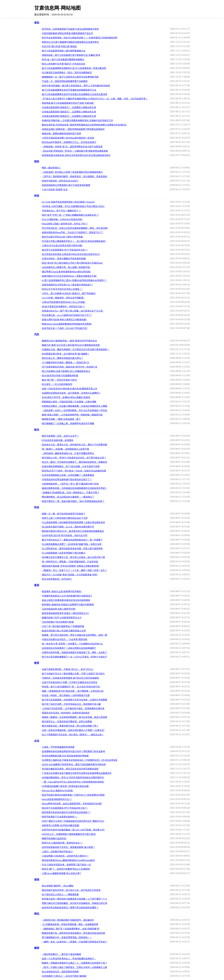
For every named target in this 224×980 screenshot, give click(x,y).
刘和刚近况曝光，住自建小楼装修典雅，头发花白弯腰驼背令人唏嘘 (75, 406)
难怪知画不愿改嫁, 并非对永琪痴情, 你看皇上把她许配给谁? (71, 566)
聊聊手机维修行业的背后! (54, 839)
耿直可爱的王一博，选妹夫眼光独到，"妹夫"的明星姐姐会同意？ (73, 501)
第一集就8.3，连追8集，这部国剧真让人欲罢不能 (66, 449)
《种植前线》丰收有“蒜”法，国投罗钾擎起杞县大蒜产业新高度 (72, 147)
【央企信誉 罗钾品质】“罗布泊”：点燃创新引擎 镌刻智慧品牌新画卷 (75, 151)
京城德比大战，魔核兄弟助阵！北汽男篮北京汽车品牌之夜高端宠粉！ (76, 349)
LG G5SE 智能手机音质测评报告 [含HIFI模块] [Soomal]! (68, 202)
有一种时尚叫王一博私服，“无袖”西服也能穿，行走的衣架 (70, 562)
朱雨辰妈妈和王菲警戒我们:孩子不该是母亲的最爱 (66, 185)
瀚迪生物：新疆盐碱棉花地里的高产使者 (61, 134)
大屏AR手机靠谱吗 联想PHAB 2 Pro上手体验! (64, 302)
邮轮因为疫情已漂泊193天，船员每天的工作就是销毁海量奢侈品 (73, 531)
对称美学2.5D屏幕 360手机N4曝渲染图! (61, 825)
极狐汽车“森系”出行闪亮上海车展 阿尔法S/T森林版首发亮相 (71, 345)
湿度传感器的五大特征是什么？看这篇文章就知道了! (67, 285)
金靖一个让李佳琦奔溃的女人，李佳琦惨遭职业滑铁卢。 (69, 959)
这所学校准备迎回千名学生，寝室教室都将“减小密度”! (68, 847)
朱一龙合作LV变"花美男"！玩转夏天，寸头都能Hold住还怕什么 (72, 644)
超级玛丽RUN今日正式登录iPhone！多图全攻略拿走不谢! (69, 276)
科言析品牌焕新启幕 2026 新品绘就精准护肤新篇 (65, 756)
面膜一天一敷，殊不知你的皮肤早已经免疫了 (64, 514)
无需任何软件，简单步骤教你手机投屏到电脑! (64, 259)
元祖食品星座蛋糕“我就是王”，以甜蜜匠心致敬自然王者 (69, 107)
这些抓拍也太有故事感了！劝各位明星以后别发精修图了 (69, 648)
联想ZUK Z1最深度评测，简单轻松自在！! (62, 843)
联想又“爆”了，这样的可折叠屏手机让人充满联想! (66, 869)
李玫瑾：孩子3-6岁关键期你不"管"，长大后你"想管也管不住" (71, 687)
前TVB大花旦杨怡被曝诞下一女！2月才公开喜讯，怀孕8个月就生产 (75, 657)
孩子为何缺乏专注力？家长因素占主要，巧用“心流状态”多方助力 (73, 674)
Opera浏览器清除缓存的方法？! (57, 799)
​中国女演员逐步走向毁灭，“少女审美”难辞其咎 (65, 639)
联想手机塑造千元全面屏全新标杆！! (60, 817)
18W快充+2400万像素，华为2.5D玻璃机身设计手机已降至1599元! (73, 206)
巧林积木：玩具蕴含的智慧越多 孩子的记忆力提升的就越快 (70, 678)
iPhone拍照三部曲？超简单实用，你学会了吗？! (65, 224)
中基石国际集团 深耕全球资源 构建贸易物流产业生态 (67, 33)
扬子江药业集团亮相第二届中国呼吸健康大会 (64, 51)
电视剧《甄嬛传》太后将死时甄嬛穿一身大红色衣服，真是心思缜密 (75, 717)
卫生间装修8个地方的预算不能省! (58, 622)
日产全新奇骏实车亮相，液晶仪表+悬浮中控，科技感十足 (70, 367)
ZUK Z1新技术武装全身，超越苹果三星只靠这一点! (67, 865)
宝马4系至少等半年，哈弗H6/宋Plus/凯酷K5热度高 (66, 397)
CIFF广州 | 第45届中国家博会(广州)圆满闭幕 (63, 626)
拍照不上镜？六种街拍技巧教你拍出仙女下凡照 (65, 518)
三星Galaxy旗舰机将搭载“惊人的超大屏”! (62, 873)
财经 (37, 161)
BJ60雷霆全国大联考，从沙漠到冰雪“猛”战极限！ (66, 354)
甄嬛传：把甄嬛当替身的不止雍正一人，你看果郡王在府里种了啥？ (75, 963)
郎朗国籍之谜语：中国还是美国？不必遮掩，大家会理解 (69, 402)
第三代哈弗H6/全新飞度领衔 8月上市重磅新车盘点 (66, 371)
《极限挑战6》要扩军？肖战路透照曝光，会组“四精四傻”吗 (71, 929)
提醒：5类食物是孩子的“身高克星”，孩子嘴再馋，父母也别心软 (73, 691)
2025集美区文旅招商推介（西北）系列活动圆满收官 (67, 73)
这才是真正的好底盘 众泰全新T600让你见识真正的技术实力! (71, 254)
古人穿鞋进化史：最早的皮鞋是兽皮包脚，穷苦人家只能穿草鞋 (72, 549)
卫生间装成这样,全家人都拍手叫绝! (59, 609)
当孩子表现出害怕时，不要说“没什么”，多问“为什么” (68, 669)
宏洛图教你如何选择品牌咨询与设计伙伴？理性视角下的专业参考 (73, 751)
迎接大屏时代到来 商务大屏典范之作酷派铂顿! (64, 320)
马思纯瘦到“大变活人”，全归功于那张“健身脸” (64, 976)
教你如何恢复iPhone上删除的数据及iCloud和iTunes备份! (69, 860)
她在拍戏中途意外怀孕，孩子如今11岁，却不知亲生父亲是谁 (71, 890)
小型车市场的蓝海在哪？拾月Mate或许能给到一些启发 (68, 138)
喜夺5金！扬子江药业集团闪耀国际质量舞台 (63, 59)
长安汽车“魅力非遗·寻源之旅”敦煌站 (59, 46)
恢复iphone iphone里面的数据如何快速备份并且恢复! (67, 324)
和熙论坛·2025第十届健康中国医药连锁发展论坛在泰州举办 (70, 42)
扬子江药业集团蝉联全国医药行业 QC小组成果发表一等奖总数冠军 (74, 68)
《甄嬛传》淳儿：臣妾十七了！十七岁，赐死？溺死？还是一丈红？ (75, 570)
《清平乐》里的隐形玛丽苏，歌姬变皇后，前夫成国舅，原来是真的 (75, 176)
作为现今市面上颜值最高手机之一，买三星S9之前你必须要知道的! (74, 241)
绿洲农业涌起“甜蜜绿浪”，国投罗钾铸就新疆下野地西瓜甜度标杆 (73, 129)
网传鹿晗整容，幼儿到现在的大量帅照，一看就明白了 (68, 497)
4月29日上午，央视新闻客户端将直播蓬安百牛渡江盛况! (69, 834)
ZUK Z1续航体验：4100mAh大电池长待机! (62, 219)
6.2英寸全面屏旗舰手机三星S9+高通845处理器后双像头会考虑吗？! (74, 280)
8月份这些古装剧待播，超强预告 (58, 440)
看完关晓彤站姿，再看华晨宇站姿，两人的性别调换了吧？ (70, 726)
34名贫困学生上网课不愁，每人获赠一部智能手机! (66, 267)
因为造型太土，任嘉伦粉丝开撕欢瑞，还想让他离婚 (67, 722)
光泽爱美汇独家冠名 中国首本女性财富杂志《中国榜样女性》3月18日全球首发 (80, 760)
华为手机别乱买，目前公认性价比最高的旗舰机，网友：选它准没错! (75, 228)
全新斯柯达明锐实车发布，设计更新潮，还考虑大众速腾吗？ (71, 393)
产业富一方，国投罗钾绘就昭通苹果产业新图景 (65, 81)
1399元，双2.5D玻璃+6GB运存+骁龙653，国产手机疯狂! (69, 293)
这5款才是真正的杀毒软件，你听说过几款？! (63, 307)
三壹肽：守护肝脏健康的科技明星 (58, 747)
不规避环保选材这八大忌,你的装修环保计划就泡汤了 (67, 596)
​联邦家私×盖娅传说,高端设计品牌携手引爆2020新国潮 (68, 605)
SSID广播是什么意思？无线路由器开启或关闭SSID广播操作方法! (73, 821)
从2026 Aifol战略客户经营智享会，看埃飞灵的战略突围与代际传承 (74, 764)
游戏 (37, 879)
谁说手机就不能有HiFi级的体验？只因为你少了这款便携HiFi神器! (73, 795)
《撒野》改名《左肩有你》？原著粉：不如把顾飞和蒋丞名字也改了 (75, 942)
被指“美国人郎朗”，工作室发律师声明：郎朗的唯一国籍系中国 (72, 415)
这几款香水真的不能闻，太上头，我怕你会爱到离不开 (68, 527)
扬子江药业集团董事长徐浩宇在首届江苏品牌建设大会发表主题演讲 (75, 94)
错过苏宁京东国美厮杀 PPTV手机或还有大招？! (65, 250)
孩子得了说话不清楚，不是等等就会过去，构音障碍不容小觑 (71, 704)
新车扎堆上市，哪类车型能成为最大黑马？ (63, 358)
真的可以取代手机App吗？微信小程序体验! (63, 237)
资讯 (37, 23)
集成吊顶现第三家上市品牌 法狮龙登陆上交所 (64, 631)
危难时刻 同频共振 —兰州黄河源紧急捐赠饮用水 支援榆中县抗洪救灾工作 (78, 120)
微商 (37, 948)
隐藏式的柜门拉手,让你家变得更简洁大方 (62, 618)
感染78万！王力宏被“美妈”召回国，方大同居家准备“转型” (70, 575)
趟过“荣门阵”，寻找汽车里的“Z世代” (60, 380)
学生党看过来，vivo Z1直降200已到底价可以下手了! (67, 315)
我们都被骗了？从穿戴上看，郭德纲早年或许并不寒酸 (68, 423)
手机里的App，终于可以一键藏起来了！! (62, 211)
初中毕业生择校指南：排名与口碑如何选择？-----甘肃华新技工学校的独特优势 (80, 38)
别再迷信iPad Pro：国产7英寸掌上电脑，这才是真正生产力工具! (73, 311)
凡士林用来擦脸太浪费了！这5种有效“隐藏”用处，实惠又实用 (72, 544)
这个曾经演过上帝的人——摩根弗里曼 (60, 895)
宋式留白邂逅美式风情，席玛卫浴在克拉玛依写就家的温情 (70, 769)
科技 (37, 196)
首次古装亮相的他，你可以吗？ (57, 579)
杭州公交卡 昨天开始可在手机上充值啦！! (62, 289)
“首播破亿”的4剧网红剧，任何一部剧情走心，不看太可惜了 (71, 493)
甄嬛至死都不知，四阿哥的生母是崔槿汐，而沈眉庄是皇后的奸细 (73, 933)
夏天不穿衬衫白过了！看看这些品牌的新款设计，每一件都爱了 (72, 540)
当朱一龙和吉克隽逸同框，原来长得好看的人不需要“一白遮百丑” (73, 730)
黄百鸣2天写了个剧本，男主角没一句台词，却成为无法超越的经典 (74, 471)
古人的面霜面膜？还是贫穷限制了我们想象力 (64, 553)
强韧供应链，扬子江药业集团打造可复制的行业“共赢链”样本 (71, 55)
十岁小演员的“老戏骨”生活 (55, 190)
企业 (37, 741)
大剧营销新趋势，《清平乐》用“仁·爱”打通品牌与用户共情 (70, 484)
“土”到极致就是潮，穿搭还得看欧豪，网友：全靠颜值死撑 (70, 924)
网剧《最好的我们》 (52, 168)
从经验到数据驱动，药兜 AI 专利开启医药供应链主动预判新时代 (73, 778)
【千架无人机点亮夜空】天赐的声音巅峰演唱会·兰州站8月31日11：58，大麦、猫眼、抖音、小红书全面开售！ (95, 99)
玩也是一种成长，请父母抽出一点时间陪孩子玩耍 (66, 695)
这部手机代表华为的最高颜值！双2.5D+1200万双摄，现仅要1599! (73, 830)
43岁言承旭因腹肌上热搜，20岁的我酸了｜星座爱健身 (68, 475)
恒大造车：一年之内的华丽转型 (57, 384)
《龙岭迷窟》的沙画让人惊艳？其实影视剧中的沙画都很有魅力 (72, 172)
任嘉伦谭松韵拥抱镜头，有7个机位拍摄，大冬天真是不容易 (71, 466)
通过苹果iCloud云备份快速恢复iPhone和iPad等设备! (66, 272)
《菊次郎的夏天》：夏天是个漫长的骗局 (61, 954)
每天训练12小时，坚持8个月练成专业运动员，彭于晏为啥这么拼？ (74, 458)
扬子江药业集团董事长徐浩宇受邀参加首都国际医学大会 (69, 90)
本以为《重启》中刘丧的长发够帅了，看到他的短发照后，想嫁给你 (75, 462)
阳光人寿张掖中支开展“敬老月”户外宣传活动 (63, 64)
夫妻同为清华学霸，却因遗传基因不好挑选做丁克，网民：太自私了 (75, 652)
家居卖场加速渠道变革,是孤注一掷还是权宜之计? (65, 613)
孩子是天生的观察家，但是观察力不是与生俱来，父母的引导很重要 (75, 700)
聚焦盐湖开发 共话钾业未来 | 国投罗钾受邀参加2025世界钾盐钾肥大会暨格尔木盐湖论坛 (84, 125)
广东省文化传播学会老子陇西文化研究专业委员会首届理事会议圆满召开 (77, 773)
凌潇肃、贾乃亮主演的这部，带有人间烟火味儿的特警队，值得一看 (75, 635)
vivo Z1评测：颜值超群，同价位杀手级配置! (63, 298)
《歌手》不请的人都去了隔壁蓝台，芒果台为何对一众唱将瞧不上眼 (75, 967)
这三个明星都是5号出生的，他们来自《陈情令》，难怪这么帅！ (73, 735)
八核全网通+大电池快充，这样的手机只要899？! (65, 856)
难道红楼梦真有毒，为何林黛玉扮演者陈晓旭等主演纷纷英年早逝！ (75, 488)
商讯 (37, 914)
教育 (37, 663)
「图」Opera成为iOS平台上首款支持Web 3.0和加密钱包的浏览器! (73, 782)
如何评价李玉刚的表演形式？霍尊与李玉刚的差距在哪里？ (70, 908)
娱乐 (37, 430)
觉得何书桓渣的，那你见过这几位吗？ (60, 181)
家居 (37, 585)
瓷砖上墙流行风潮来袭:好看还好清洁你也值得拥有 (66, 600)
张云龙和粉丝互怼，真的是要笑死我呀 (60, 972)
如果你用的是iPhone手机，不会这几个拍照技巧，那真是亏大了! (72, 232)
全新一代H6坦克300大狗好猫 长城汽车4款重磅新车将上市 (70, 389)
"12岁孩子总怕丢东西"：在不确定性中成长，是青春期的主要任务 (73, 708)
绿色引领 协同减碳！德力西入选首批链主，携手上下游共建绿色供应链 (76, 86)
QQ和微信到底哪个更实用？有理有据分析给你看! (66, 786)
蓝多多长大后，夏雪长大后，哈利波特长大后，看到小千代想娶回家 (75, 445)
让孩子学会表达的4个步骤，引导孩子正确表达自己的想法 (70, 682)
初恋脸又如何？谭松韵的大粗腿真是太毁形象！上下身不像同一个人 (75, 899)
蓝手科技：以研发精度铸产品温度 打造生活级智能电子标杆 (70, 29)
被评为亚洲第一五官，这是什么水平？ (60, 436)
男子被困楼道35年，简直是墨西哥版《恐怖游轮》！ (67, 937)
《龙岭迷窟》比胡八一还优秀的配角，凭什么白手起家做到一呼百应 (75, 410)
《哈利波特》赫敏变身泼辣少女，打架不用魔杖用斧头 (68, 453)
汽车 (37, 334)
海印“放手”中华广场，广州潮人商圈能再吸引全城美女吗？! (70, 215)
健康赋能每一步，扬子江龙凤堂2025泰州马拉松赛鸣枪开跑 (70, 77)
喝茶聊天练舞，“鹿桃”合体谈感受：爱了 (61, 419)
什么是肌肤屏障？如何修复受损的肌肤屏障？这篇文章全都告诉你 (73, 522)
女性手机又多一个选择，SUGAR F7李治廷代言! (65, 328)
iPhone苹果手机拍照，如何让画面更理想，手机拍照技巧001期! (72, 804)
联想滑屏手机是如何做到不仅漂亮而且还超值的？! (66, 812)
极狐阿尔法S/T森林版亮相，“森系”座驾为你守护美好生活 (69, 341)
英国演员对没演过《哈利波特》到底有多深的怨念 (66, 713)
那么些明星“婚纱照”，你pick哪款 (58, 886)
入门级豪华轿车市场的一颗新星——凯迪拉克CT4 (66, 363)
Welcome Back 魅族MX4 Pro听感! (57, 791)
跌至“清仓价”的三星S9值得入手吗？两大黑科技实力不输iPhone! (72, 263)
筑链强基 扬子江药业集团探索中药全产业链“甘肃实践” (68, 103)
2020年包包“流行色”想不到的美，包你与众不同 (65, 535)
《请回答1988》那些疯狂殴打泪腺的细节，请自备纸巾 (68, 920)
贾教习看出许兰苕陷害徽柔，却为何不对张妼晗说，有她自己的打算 (75, 903)
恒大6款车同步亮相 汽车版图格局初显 (60, 376)
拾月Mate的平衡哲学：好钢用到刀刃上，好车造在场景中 (69, 142)
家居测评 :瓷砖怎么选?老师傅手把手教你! (62, 591)
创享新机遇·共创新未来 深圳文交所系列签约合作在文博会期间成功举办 (76, 155)
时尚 (37, 507)
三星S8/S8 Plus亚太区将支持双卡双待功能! (62, 246)
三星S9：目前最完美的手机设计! (57, 852)
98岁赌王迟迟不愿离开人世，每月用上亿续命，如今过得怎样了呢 (73, 557)
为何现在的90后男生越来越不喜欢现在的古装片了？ (67, 479)
